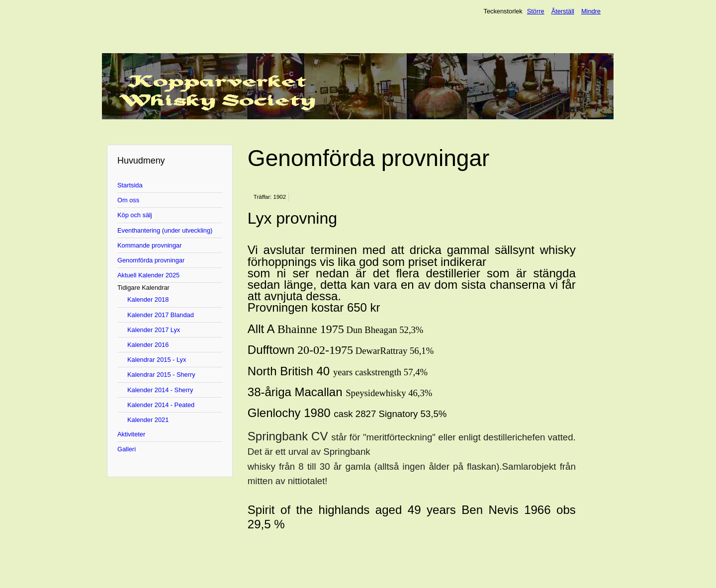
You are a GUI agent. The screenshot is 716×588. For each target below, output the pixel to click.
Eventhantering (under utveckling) (165, 230)
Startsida (130, 185)
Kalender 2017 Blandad (161, 315)
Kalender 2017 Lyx (154, 330)
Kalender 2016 (148, 345)
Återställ (563, 11)
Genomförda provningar (151, 260)
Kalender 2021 (148, 420)
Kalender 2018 (148, 299)
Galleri (127, 449)
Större (536, 11)
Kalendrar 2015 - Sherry (161, 375)
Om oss (128, 200)
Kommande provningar (149, 245)
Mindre (591, 11)
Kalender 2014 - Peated (161, 405)
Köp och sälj (135, 215)
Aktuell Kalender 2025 (148, 275)
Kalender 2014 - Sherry (160, 390)
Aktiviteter (131, 434)
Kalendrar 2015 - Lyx (157, 360)
